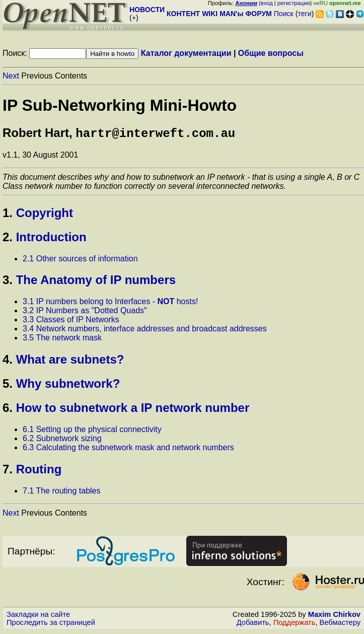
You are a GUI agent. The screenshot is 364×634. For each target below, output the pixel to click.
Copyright (45, 215)
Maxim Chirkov (334, 616)
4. (8, 361)
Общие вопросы (271, 53)
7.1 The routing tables (61, 493)
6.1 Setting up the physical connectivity (92, 431)
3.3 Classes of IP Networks (71, 322)
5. (8, 385)
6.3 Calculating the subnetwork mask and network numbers (128, 449)
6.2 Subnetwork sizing (62, 440)
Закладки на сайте (38, 616)
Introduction (51, 239)
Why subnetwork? (68, 385)
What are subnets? (70, 361)
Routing (39, 471)
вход (267, 3)
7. (8, 471)
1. (8, 215)
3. (8, 282)
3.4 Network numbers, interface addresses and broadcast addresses (145, 331)
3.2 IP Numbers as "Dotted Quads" (85, 312)
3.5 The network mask (62, 340)
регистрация (294, 3)
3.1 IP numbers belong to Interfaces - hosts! (110, 303)
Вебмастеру (340, 624)
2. (8, 239)
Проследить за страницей (51, 624)
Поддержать (295, 624)
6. (8, 410)
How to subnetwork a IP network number (133, 410)
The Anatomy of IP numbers (96, 282)
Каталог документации (186, 53)
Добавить (253, 624)
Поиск (284, 14)
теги (305, 14)
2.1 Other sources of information (80, 261)
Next (11, 76)
